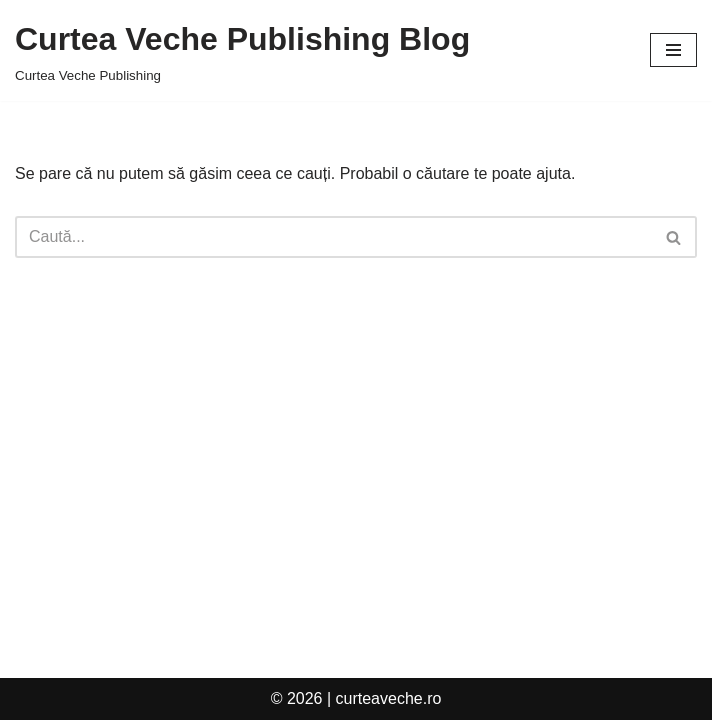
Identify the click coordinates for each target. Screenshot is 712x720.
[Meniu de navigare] (673, 50)
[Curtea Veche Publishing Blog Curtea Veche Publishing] (242, 50)
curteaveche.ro (389, 698)
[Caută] (333, 237)
